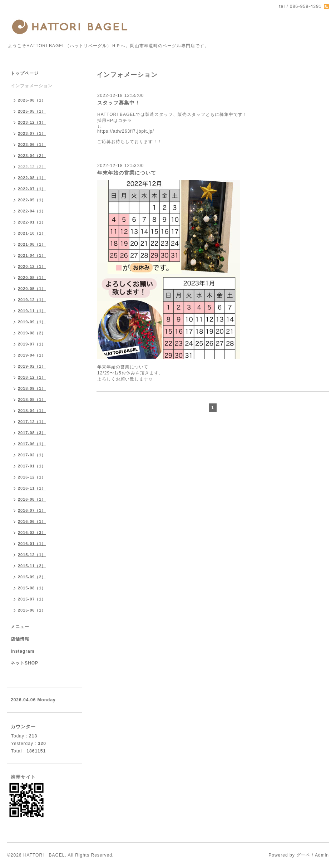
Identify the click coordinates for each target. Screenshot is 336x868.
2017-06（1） (32, 444)
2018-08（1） (32, 399)
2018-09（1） (32, 388)
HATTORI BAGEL (44, 855)
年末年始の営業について (127, 173)
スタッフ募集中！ (119, 103)
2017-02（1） (32, 455)
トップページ (25, 73)
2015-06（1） (32, 610)
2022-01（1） (32, 222)
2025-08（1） (32, 100)
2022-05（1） (32, 200)
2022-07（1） (32, 189)
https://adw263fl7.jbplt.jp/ (126, 131)
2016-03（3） (32, 533)
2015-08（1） (32, 588)
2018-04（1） (32, 411)
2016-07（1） (32, 510)
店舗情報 (20, 639)
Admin (322, 855)
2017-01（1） (32, 466)
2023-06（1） (32, 144)
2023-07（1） (32, 133)
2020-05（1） (32, 289)
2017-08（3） (32, 433)
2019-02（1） (32, 366)
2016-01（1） (32, 544)
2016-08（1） (32, 499)
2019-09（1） (32, 322)
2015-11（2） (32, 566)
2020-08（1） (32, 278)
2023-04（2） (32, 156)
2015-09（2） (32, 577)
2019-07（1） (32, 344)
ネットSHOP (24, 663)
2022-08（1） (32, 178)
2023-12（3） (32, 122)
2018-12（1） (32, 377)
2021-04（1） (32, 255)
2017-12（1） (32, 422)
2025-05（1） (32, 111)
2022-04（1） (32, 211)
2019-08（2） (32, 333)
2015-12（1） (32, 555)
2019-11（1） (32, 311)
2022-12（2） (32, 167)
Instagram (23, 651)
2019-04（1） (32, 355)
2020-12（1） (32, 266)
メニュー (20, 627)
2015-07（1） (32, 599)
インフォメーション (32, 86)
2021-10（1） (32, 233)
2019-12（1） (32, 300)
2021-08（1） (32, 244)
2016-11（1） (32, 488)
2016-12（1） (32, 477)
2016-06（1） (32, 521)
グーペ (303, 855)
